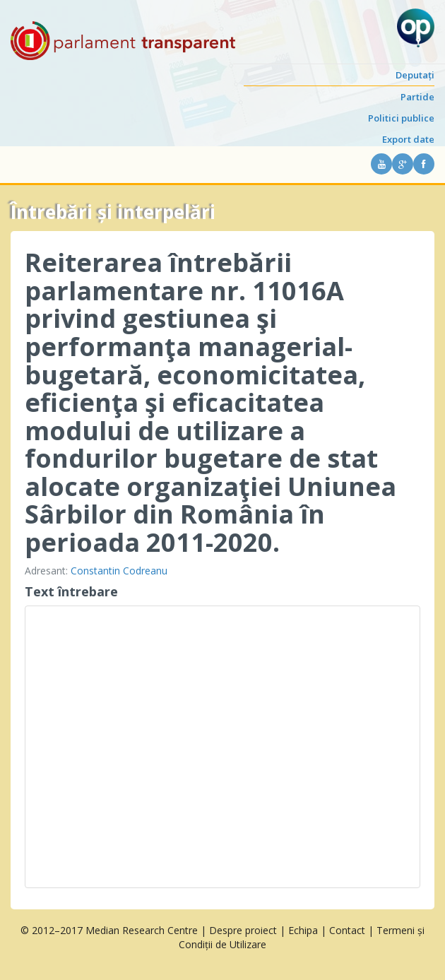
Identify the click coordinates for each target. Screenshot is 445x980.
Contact (347, 930)
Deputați (415, 75)
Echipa (303, 930)
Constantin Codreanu (119, 571)
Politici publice (401, 118)
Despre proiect (243, 930)
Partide (417, 97)
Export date (408, 139)
